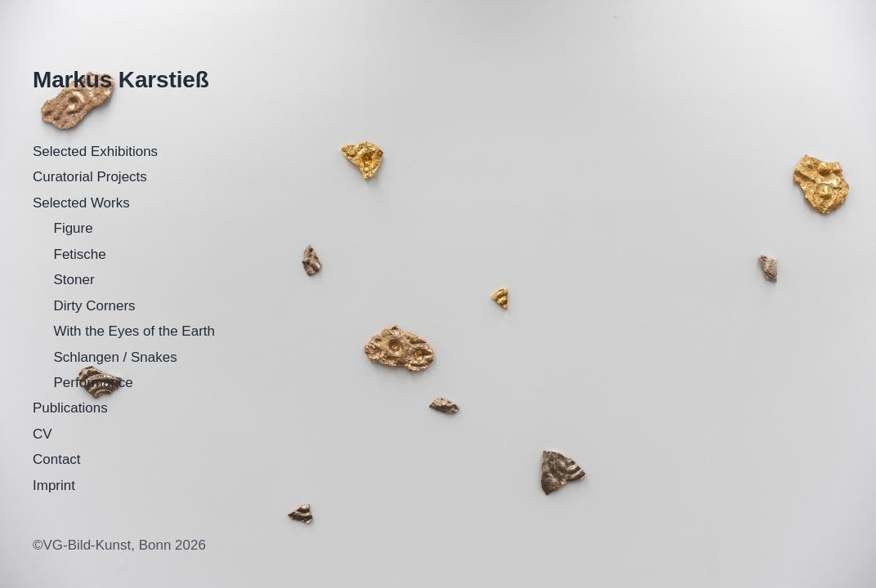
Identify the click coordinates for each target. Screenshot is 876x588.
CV (42, 434)
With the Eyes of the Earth (134, 331)
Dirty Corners (95, 306)
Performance (94, 383)
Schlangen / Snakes (116, 357)
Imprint (54, 486)
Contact (57, 459)
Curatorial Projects (90, 177)
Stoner (74, 280)
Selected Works (81, 203)
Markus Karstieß (121, 80)
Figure (74, 228)
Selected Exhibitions (95, 151)
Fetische (80, 254)
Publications (70, 408)
